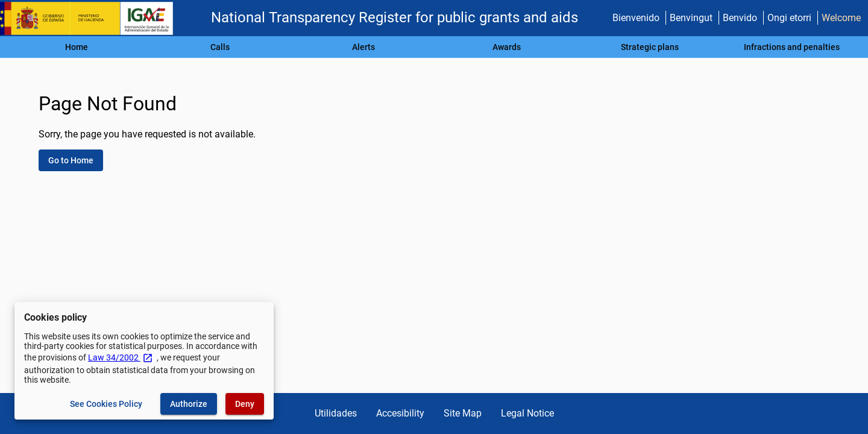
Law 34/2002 (121, 357)
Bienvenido (636, 18)
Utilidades (336, 413)
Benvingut (691, 18)
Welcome (841, 18)
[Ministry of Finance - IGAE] (92, 18)
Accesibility (400, 413)
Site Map (463, 413)
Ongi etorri (789, 18)
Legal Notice (527, 413)
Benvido (740, 18)
